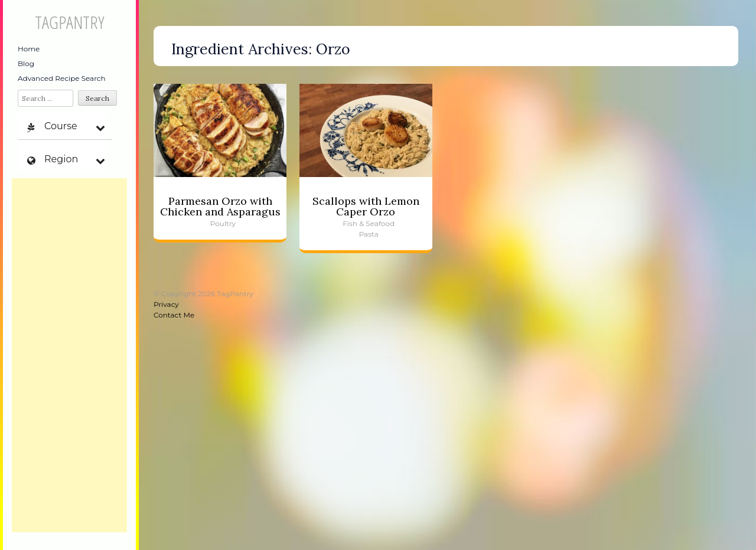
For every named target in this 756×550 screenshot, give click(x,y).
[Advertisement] (69, 355)
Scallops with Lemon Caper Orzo (366, 206)
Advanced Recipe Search (62, 78)
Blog (26, 63)
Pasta (369, 234)
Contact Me (174, 315)
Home (29, 49)
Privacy (166, 304)
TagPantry (69, 22)
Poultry (223, 223)
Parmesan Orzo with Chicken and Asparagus (220, 206)
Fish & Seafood (369, 223)
